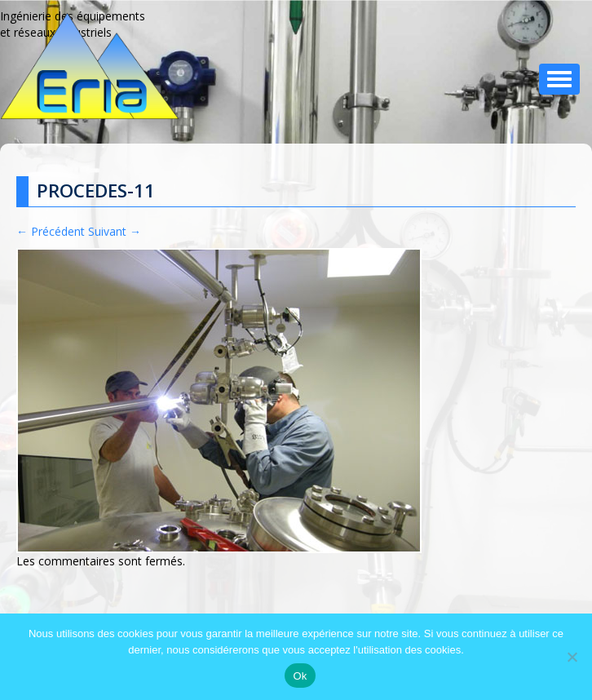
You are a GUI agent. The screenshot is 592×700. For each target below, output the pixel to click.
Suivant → (115, 231)
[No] (572, 657)
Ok (300, 676)
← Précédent (51, 231)
